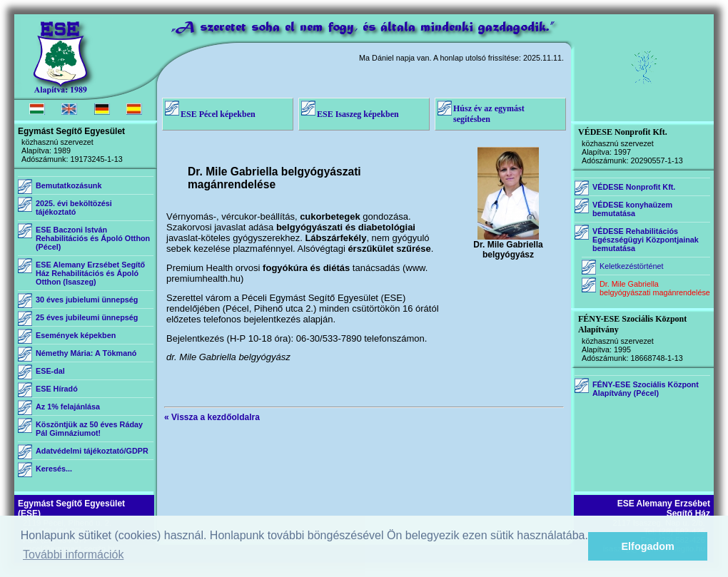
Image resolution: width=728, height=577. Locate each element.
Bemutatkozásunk (69, 185)
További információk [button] (73, 555)
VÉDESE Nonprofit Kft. (634, 187)
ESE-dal (50, 371)
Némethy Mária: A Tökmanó (86, 353)
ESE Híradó (57, 389)
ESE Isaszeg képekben (358, 114)
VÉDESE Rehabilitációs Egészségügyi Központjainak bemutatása (646, 240)
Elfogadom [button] (648, 546)
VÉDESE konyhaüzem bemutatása (632, 209)
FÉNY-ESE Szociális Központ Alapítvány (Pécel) (646, 389)
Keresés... (54, 469)
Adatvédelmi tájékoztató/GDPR (92, 451)
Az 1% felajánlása (68, 407)
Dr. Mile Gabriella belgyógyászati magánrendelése (655, 288)
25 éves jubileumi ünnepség (87, 317)
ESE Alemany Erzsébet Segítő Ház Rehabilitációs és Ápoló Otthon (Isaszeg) (90, 273)
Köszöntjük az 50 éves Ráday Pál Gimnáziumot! (89, 429)
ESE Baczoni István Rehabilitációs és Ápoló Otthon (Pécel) (93, 238)
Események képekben (76, 335)
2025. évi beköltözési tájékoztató (74, 208)
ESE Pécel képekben (218, 114)
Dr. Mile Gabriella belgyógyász (508, 246)
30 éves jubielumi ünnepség (87, 300)
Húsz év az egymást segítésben (489, 114)
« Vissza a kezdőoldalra (212, 417)
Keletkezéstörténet (631, 266)
